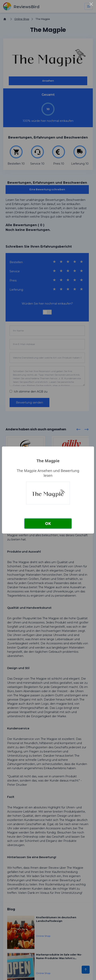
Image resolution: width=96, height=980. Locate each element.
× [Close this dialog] (91, 5)
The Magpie (48, 461)
